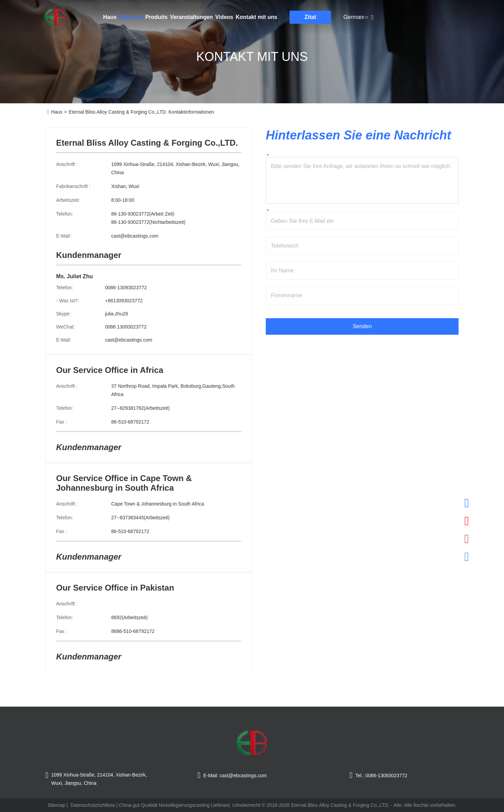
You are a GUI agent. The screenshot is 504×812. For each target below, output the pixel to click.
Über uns (131, 17)
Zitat (311, 17)
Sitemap (56, 805)
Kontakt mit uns (257, 17)
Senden (362, 326)
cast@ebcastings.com (135, 236)
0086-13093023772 (126, 288)
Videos (224, 17)
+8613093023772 (124, 301)
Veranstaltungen (191, 17)
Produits (156, 17)
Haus (110, 17)
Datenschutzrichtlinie (93, 805)
